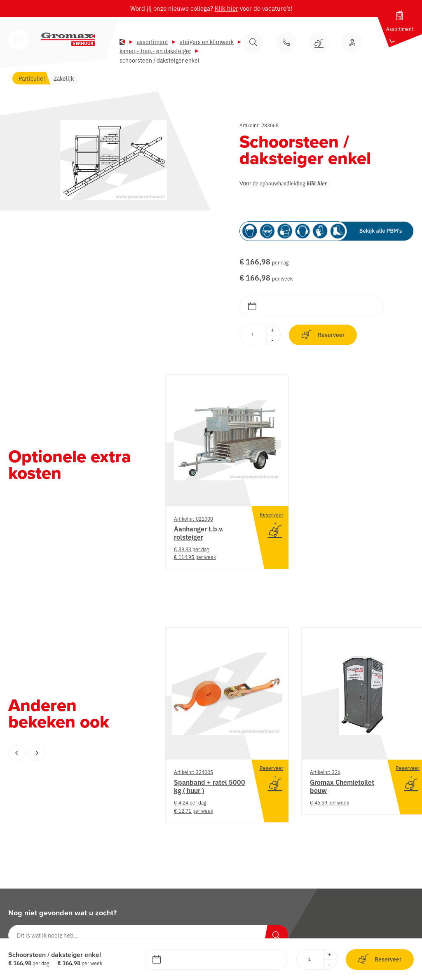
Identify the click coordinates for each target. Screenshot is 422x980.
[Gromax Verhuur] (68, 39)
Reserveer (323, 335)
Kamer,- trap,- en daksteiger (155, 51)
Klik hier (226, 8)
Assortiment (152, 42)
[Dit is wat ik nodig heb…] (148, 935)
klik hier (317, 184)
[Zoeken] (276, 935)
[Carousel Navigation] (70, 753)
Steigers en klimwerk (207, 42)
